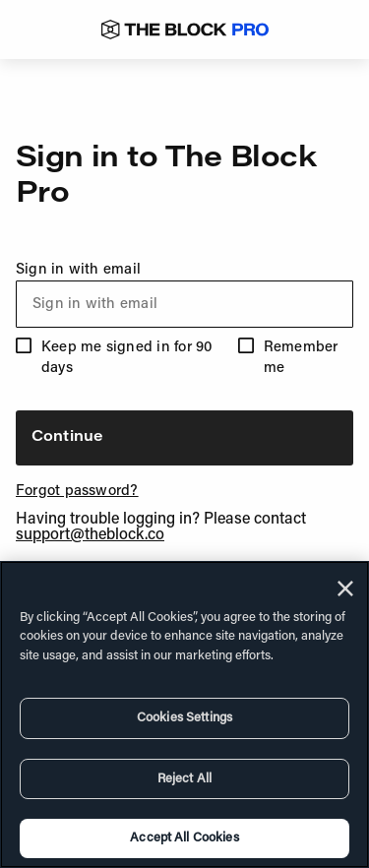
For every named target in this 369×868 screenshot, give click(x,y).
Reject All (184, 779)
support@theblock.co (90, 535)
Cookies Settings (184, 718)
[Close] (345, 589)
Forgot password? (77, 492)
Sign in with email (184, 295)
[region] (184, 714)
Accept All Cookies (184, 838)
